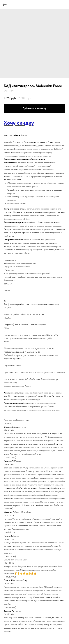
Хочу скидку (19, 123)
